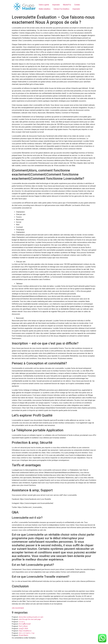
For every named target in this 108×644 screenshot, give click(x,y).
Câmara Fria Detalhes (61, 9)
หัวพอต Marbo (24, 635)
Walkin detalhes (45, 9)
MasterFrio (67, 5)
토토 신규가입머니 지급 (27, 633)
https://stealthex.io (25, 631)
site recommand (18, 608)
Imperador (56, 5)
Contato (77, 5)
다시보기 (22, 622)
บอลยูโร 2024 (23, 629)
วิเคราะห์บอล (23, 626)
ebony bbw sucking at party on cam (31, 617)
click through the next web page (30, 619)
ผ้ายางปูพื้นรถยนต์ (25, 624)
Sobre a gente (44, 5)
